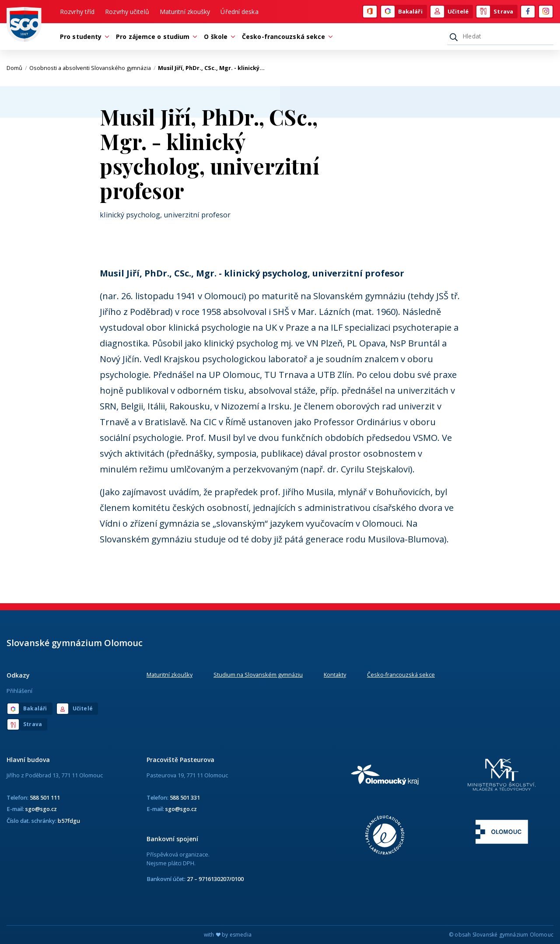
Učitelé (450, 12)
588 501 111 (45, 797)
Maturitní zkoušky (185, 12)
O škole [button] (218, 37)
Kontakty (335, 675)
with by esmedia (228, 935)
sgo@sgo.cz (41, 809)
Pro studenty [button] (83, 37)
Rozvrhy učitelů (127, 12)
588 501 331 (185, 797)
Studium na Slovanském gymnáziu (258, 675)
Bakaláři (402, 12)
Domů (17, 68)
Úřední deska (239, 12)
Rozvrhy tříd (77, 12)
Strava (495, 12)
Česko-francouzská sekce (401, 675)
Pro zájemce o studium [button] (155, 37)
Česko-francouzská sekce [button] (286, 37)
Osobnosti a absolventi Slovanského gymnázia (93, 68)
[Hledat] (500, 36)
